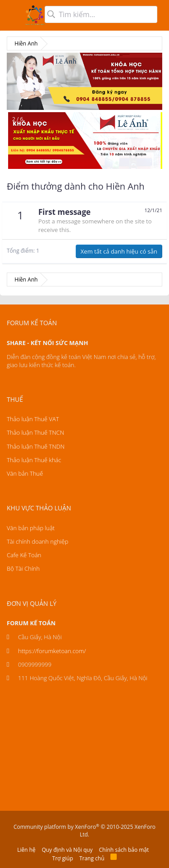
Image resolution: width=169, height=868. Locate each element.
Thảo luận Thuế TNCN (35, 432)
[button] (12, 15)
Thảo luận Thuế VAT (33, 419)
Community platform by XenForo (84, 831)
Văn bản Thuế (25, 473)
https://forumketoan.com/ (52, 651)
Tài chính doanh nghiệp (37, 541)
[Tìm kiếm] (101, 14)
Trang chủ (92, 858)
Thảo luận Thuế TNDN (36, 446)
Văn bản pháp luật (31, 528)
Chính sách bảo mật (124, 850)
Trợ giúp (63, 858)
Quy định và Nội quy (67, 850)
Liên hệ (26, 850)
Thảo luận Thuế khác (34, 460)
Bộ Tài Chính (23, 568)
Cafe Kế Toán (24, 555)
